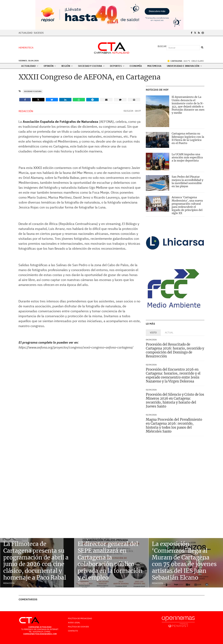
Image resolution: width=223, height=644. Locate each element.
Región (67, 66)
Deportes (117, 66)
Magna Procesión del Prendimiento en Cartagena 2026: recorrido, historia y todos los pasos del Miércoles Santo (174, 425)
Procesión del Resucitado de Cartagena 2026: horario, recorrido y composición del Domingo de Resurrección (175, 350)
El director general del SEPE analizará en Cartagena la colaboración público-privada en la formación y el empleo (110, 561)
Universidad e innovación (184, 66)
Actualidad (26, 33)
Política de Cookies (78, 627)
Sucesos (39, 33)
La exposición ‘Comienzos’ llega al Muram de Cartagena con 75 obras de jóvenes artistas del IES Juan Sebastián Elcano (184, 561)
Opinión (50, 66)
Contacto (73, 631)
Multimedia (154, 66)
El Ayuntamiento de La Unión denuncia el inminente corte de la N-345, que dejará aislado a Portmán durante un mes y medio (188, 105)
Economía (136, 66)
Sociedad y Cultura (91, 66)
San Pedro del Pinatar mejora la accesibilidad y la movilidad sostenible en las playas (187, 181)
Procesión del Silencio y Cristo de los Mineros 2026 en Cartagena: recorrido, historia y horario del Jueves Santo (175, 400)
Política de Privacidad (80, 618)
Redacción (26, 111)
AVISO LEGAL (74, 622)
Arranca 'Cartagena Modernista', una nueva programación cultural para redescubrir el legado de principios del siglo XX (187, 205)
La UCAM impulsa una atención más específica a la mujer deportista (187, 157)
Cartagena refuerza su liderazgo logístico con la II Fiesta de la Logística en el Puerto (188, 138)
